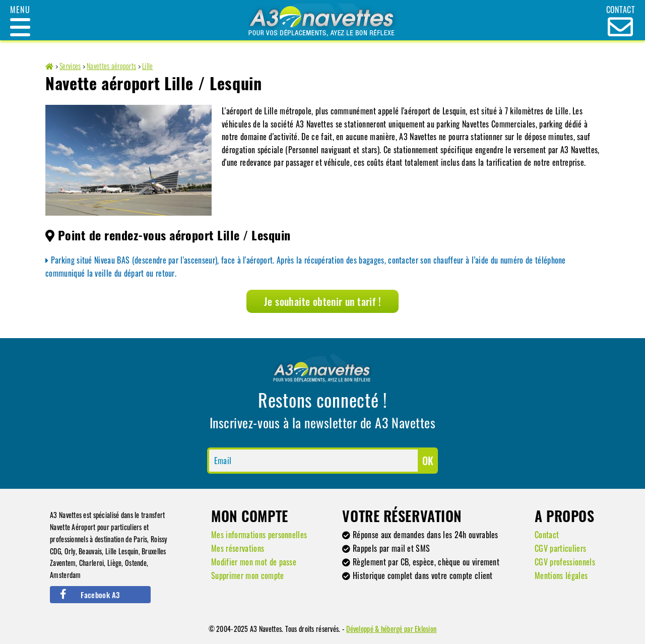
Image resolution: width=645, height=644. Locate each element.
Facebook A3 (90, 595)
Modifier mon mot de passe (254, 562)
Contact (547, 535)
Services (70, 66)
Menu (20, 10)
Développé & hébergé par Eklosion (391, 629)
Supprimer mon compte (247, 575)
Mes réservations (238, 548)
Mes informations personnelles (259, 535)
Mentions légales (561, 575)
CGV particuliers (560, 548)
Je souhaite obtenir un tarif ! (322, 301)
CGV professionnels (565, 562)
